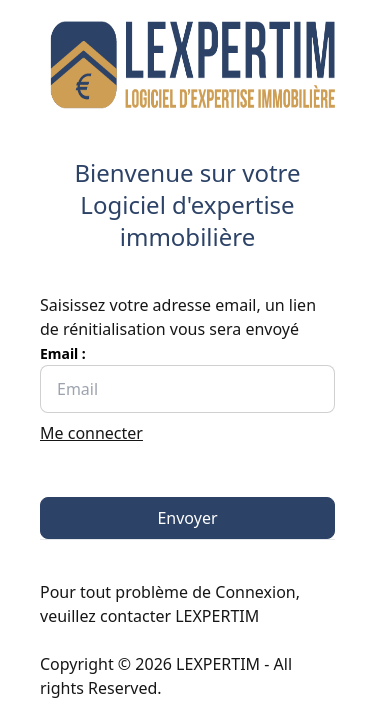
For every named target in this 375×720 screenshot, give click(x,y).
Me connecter (91, 433)
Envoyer (187, 518)
